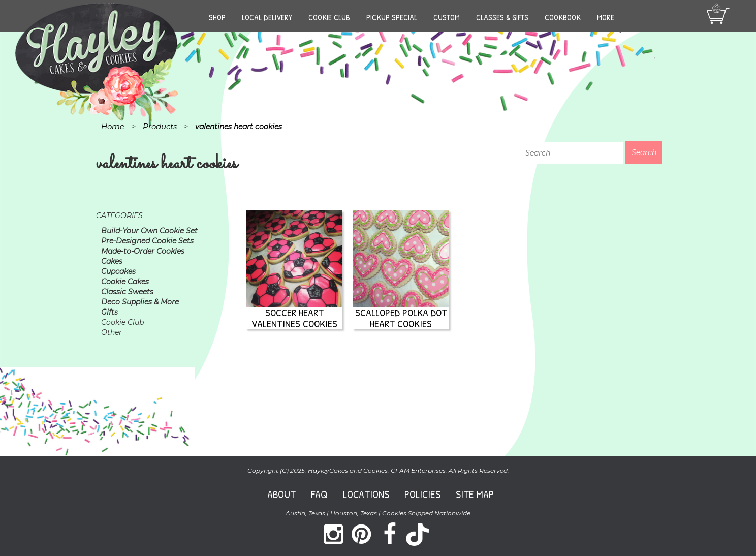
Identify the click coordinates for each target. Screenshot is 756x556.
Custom (447, 17)
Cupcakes (118, 271)
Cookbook (563, 17)
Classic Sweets (127, 292)
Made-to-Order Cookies (143, 251)
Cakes (112, 261)
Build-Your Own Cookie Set (149, 231)
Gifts (109, 312)
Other (112, 332)
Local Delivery (267, 17)
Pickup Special (392, 17)
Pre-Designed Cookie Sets (147, 241)
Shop (217, 17)
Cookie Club (329, 17)
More (606, 17)
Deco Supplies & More (140, 302)
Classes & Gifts (502, 17)
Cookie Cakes (125, 282)
